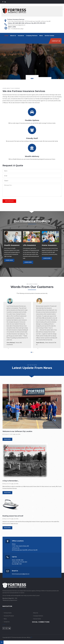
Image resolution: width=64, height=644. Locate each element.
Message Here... (32, 190)
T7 (31, 637)
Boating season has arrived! (13, 516)
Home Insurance (49, 245)
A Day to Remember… (11, 481)
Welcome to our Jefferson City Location (17, 431)
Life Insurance (29, 245)
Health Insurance (12, 245)
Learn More (9, 260)
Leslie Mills (17, 434)
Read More (7, 439)
